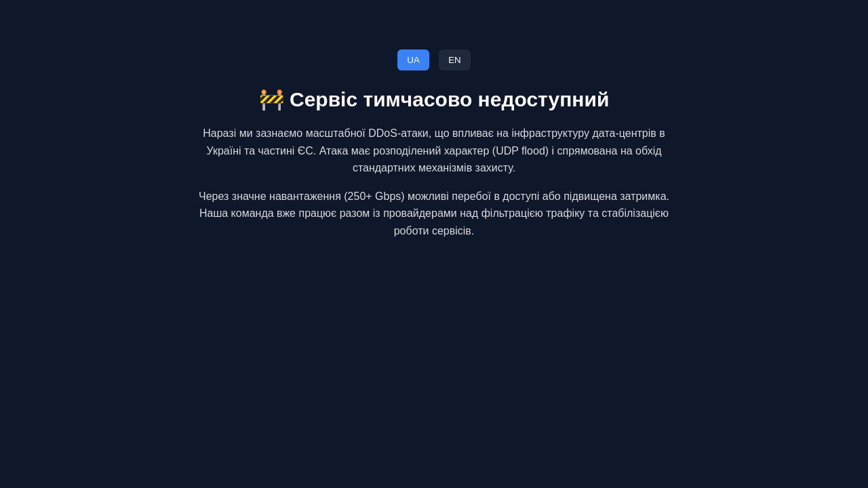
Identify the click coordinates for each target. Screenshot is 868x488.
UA (413, 60)
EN (455, 60)
